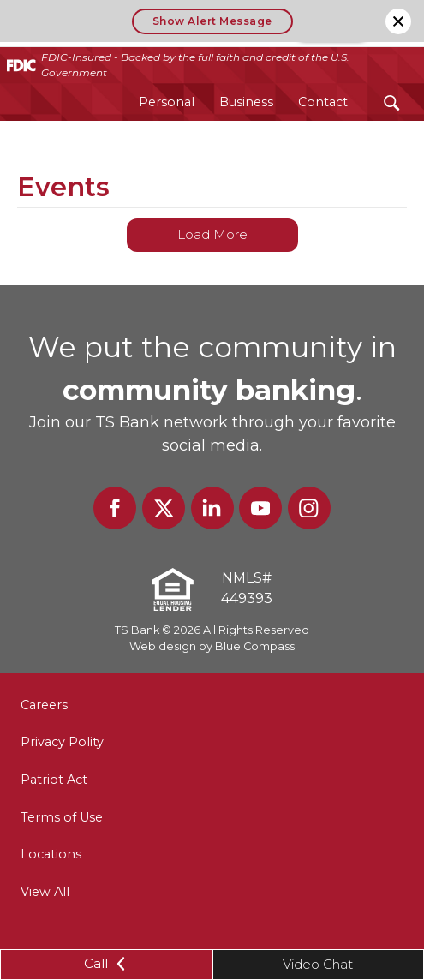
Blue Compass (255, 646)
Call (106, 963)
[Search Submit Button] (392, 102)
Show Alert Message (212, 21)
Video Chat (318, 964)
